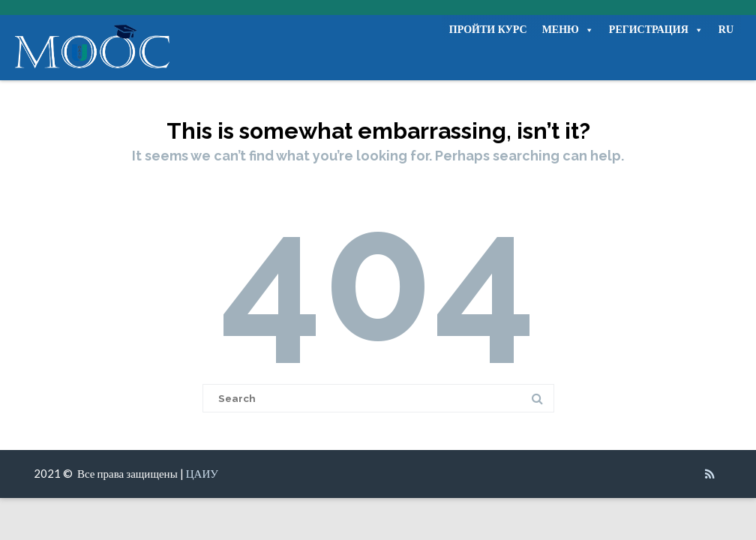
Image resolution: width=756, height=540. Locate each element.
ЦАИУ (202, 473)
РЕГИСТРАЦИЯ (656, 30)
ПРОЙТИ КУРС (488, 30)
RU (726, 30)
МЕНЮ (568, 30)
